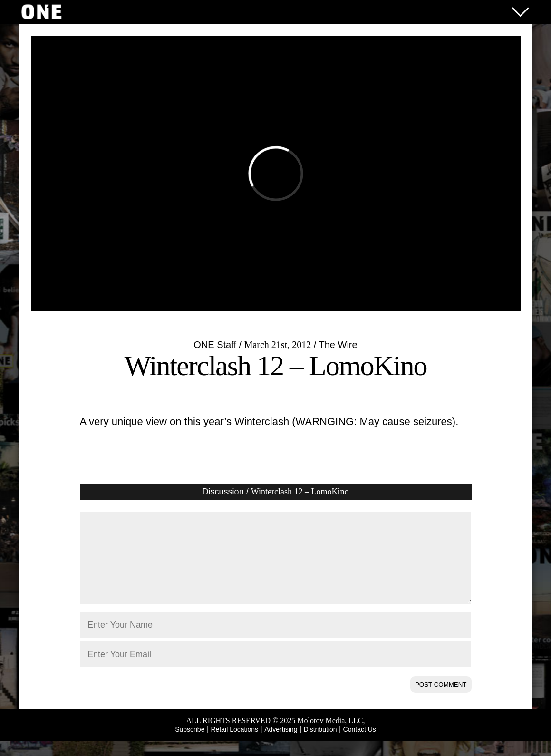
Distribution (320, 745)
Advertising (281, 745)
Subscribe (190, 745)
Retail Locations (235, 745)
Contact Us (360, 745)
